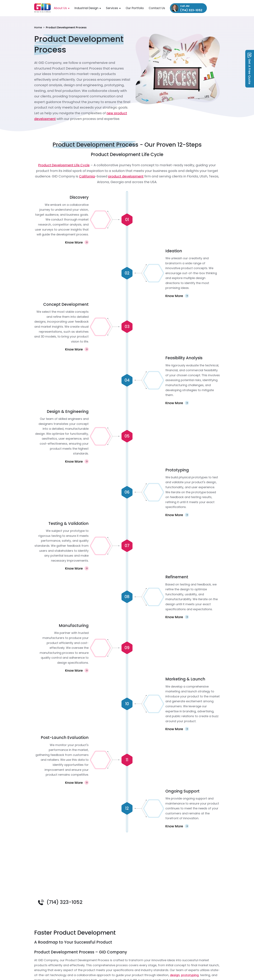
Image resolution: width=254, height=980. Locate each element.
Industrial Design (86, 8)
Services (112, 8)
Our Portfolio (135, 8)
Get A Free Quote (250, 69)
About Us (60, 8)
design (175, 975)
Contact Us (157, 8)
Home (38, 27)
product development (126, 176)
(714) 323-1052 (64, 902)
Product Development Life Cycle (64, 165)
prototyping (190, 975)
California (87, 176)
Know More (74, 242)
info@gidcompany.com (215, 8)
